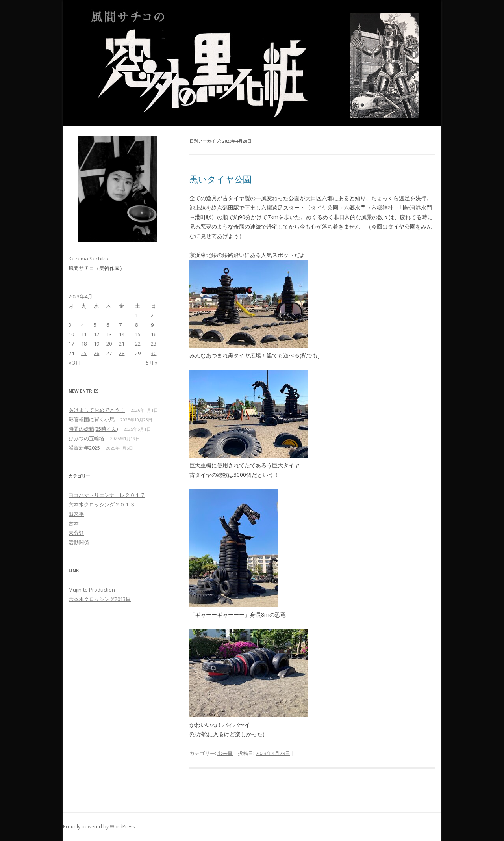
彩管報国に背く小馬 (92, 419)
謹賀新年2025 (84, 448)
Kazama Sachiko (88, 259)
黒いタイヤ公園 (220, 179)
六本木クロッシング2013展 (100, 599)
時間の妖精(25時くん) (93, 429)
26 (96, 353)
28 (122, 353)
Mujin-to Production (92, 590)
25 (84, 353)
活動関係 (79, 542)
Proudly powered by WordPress (99, 827)
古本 (74, 523)
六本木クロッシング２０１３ (102, 504)
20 (109, 344)
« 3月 (74, 363)
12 (96, 334)
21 (122, 344)
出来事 (225, 753)
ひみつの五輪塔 (86, 438)
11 (84, 334)
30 (154, 353)
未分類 (76, 533)
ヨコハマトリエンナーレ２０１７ (107, 495)
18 (84, 344)
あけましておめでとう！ (97, 410)
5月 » (152, 363)
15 (138, 334)
